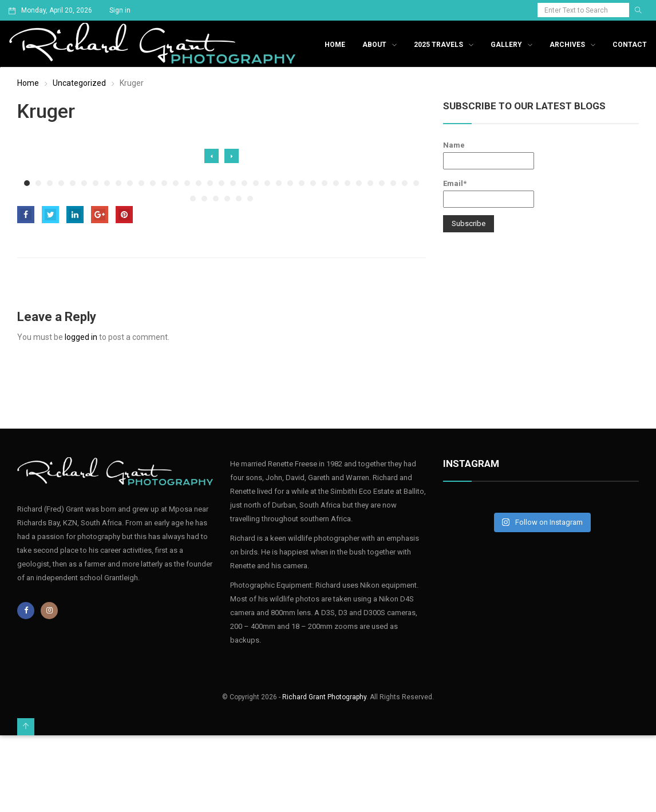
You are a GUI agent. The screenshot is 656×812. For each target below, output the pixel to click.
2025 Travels (438, 45)
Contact (630, 45)
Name (489, 155)
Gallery (506, 45)
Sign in (120, 10)
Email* (489, 193)
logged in (81, 337)
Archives (567, 45)
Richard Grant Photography (324, 697)
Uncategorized (79, 83)
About (374, 45)
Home (335, 45)
